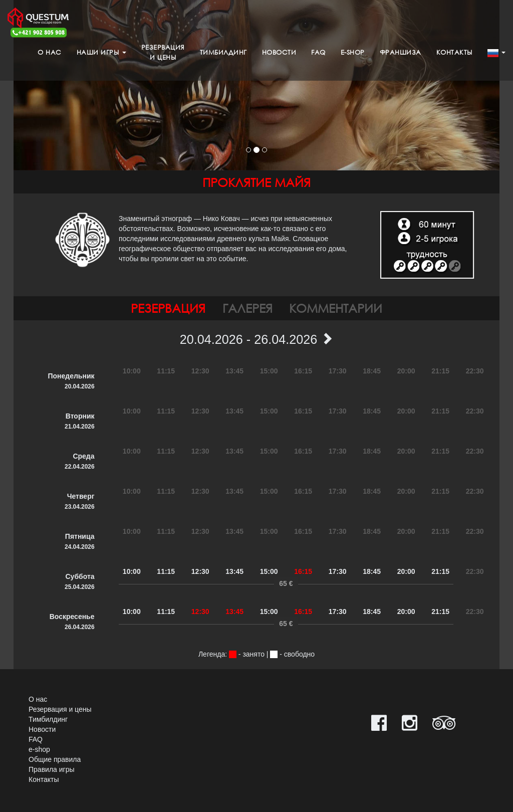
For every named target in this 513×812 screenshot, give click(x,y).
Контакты (454, 52)
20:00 (406, 571)
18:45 (372, 571)
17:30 (338, 571)
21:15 (440, 571)
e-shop (353, 52)
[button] (497, 53)
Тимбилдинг (223, 52)
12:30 (200, 571)
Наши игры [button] (101, 52)
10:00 (132, 571)
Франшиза (401, 52)
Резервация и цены (60, 709)
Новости (279, 52)
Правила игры (52, 769)
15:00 (269, 571)
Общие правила (55, 759)
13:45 (234, 571)
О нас (50, 52)
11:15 (166, 571)
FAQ (318, 52)
